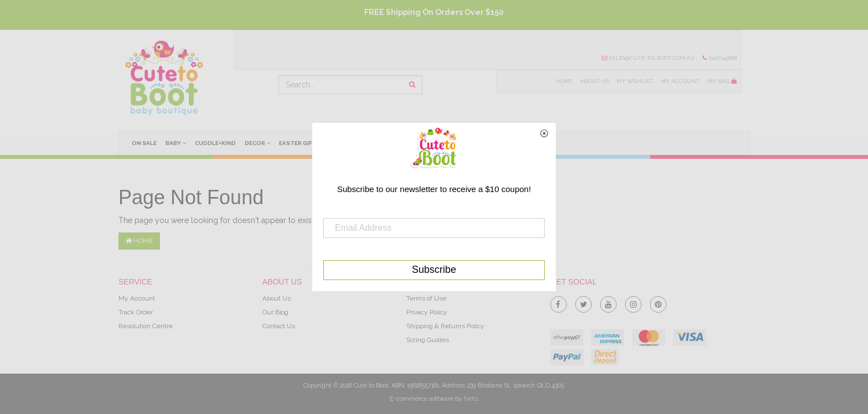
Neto (471, 399)
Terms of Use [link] (426, 298)
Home (562, 81)
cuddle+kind (217, 143)
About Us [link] (277, 298)
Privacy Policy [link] (427, 312)
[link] (559, 302)
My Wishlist (634, 81)
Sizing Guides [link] (428, 340)
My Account (680, 81)
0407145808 (720, 58)
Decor (260, 143)
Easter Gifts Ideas (312, 143)
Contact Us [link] (279, 326)
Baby (177, 143)
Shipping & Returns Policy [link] (445, 326)
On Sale (145, 143)
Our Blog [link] (275, 312)
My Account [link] (137, 298)
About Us (592, 81)
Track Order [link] (136, 312)
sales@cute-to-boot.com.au (647, 58)
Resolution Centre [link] (146, 326)
